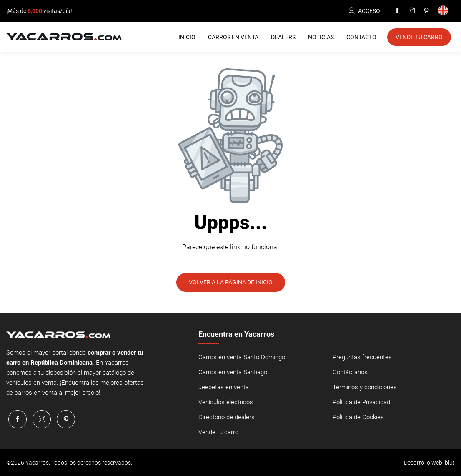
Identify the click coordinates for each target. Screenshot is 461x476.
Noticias (321, 37)
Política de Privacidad (361, 402)
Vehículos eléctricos (226, 402)
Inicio (187, 37)
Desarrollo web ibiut (429, 463)
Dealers (283, 37)
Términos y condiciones (365, 387)
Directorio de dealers (227, 417)
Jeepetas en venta (224, 387)
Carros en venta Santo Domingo (242, 357)
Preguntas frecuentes (362, 357)
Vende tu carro (218, 432)
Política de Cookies (358, 417)
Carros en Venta (233, 37)
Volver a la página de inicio (231, 282)
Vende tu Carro (419, 37)
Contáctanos (350, 372)
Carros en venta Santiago (233, 372)
